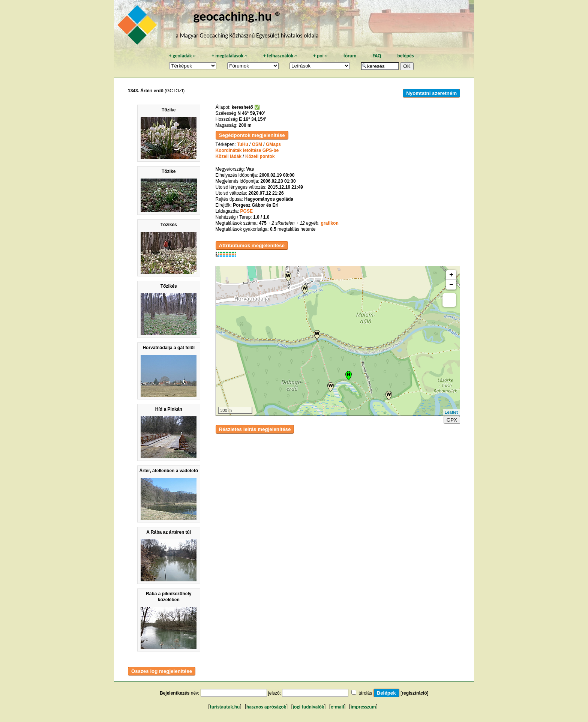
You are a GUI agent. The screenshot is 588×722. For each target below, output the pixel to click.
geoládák (182, 56)
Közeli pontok (260, 156)
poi (320, 56)
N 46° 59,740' (251, 113)
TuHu (243, 144)
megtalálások (229, 56)
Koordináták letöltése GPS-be (247, 150)
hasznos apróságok (266, 707)
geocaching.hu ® (237, 16)
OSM (257, 144)
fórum (350, 56)
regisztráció (414, 693)
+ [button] (451, 275)
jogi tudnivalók (309, 707)
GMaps (273, 144)
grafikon (329, 223)
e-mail (337, 707)
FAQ (377, 56)
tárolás (365, 693)
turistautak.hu (225, 707)
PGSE (247, 211)
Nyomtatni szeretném (431, 93)
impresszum (363, 707)
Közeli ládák (229, 156)
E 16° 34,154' (252, 119)
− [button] (451, 285)
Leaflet (451, 412)
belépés (405, 56)
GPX (452, 420)
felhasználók (280, 56)
